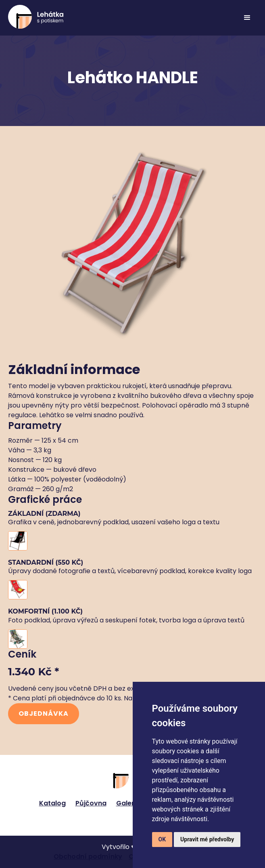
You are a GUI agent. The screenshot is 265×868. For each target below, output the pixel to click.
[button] (247, 18)
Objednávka (44, 714)
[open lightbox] (132, 541)
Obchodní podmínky (88, 856)
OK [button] (162, 839)
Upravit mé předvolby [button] (207, 839)
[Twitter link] (128, 821)
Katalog (52, 803)
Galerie (128, 803)
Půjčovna (91, 803)
